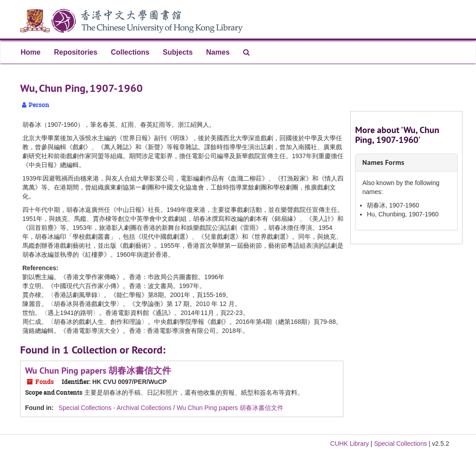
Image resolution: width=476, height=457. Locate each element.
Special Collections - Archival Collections (115, 408)
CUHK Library (349, 444)
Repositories (75, 52)
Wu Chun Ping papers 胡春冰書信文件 (98, 371)
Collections (130, 52)
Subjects (178, 52)
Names (218, 52)
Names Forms (383, 162)
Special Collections (400, 444)
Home (30, 52)
